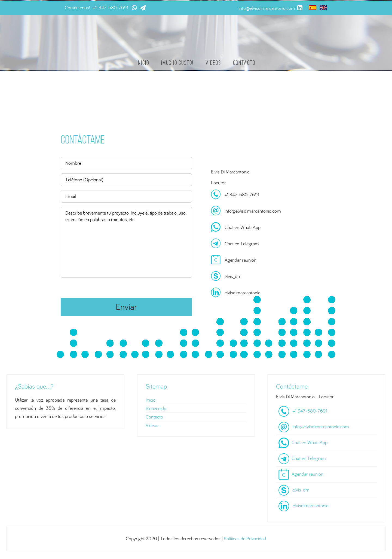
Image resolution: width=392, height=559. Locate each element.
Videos (213, 63)
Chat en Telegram (242, 244)
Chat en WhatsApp (243, 227)
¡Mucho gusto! (177, 63)
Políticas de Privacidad (245, 538)
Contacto (244, 63)
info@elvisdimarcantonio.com (253, 211)
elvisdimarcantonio (243, 293)
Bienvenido (156, 408)
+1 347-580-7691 (242, 195)
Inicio (143, 63)
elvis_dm (233, 276)
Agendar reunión (241, 260)
